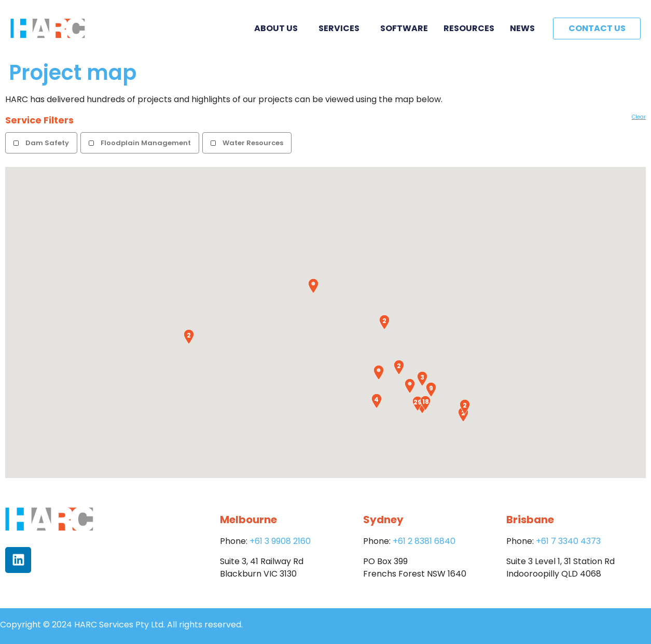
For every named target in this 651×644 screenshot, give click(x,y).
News (522, 28)
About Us (279, 28)
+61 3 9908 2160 (280, 541)
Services (342, 28)
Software (404, 28)
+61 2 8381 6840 (424, 541)
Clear (639, 117)
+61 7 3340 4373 (568, 541)
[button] (313, 286)
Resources (469, 28)
